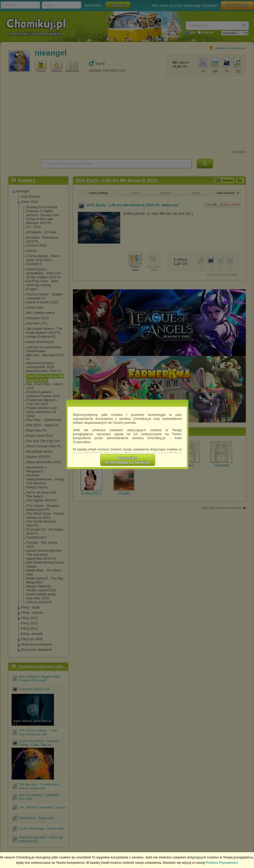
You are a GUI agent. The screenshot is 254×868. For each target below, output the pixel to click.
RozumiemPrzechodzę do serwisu (128, 460)
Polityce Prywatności (222, 863)
